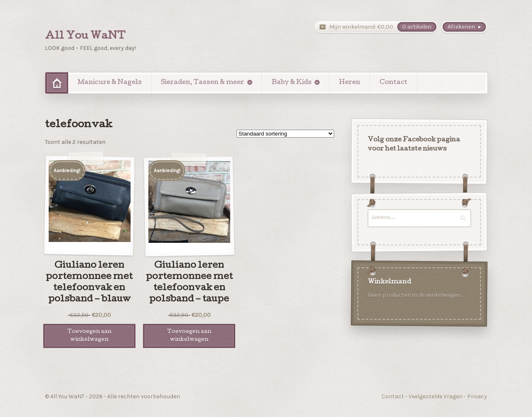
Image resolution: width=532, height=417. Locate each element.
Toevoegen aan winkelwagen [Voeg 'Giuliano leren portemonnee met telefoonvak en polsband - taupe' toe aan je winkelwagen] (189, 336)
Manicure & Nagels (110, 83)
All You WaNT (85, 37)
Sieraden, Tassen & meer (202, 83)
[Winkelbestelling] (285, 134)
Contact (393, 83)
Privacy (477, 396)
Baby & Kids (292, 83)
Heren (350, 83)
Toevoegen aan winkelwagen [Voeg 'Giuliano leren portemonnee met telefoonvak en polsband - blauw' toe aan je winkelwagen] (89, 336)
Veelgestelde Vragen (436, 396)
